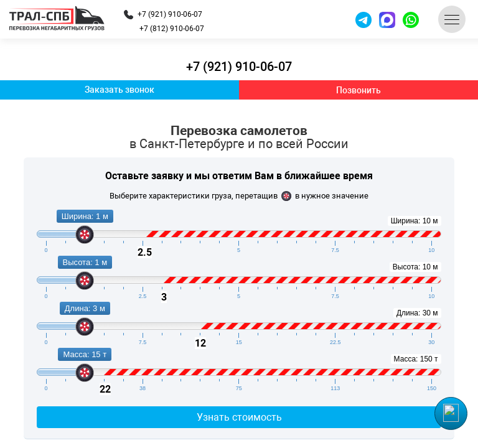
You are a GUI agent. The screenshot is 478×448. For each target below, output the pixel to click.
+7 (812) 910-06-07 (172, 29)
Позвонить (358, 90)
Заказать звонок (119, 90)
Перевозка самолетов (239, 138)
